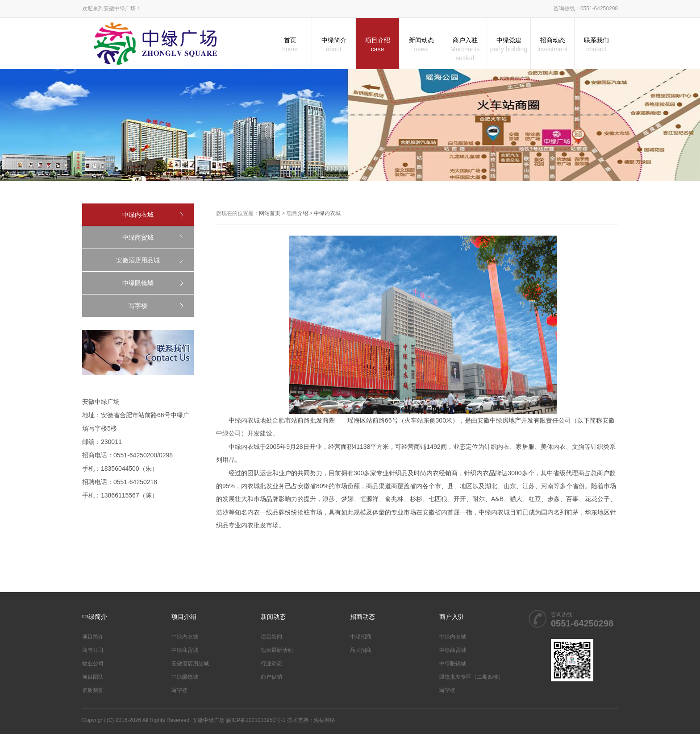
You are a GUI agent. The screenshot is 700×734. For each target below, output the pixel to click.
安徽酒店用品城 (138, 260)
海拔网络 (325, 720)
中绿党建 (509, 45)
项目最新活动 (277, 650)
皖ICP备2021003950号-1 (256, 720)
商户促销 (271, 677)
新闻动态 (421, 45)
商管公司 (93, 650)
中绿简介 (334, 45)
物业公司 (93, 664)
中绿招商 (361, 637)
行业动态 (271, 664)
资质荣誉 (93, 690)
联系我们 (596, 45)
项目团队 (93, 677)
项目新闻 (271, 637)
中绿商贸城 (138, 237)
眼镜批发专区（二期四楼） (471, 677)
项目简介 (93, 637)
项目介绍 (377, 45)
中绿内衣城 (138, 215)
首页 (290, 45)
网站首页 (270, 213)
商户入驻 (465, 50)
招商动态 (552, 45)
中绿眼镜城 (138, 283)
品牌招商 (361, 650)
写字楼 (138, 306)
